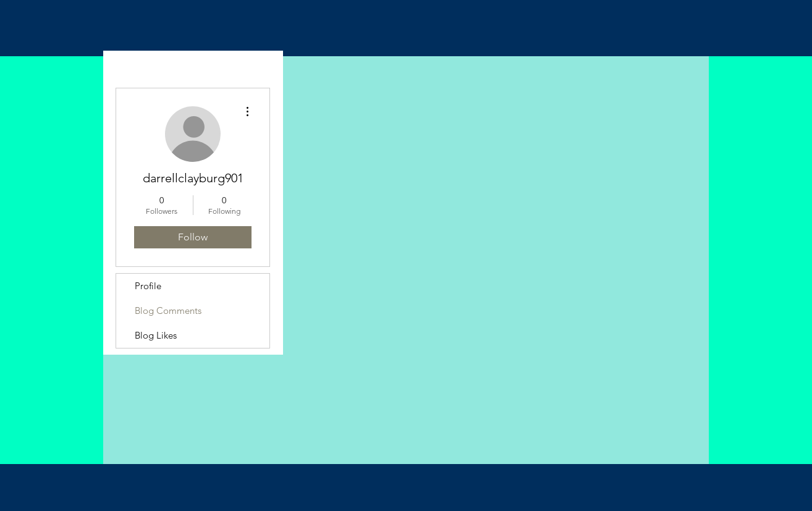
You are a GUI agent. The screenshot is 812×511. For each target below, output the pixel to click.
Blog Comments (168, 310)
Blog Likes (156, 335)
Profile (148, 286)
